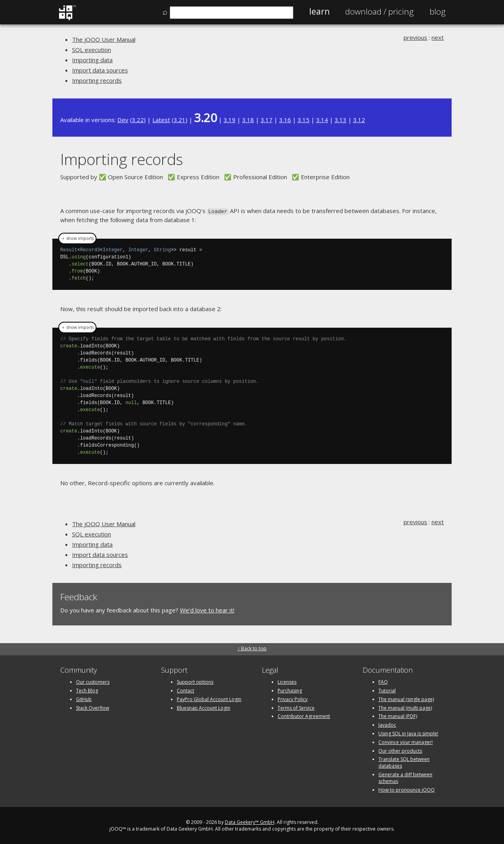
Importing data (92, 60)
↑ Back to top (252, 648)
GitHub (84, 698)
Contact (185, 690)
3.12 (359, 120)
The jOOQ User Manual (104, 39)
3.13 (341, 120)
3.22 (138, 120)
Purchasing (290, 690)
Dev (123, 120)
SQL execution (92, 50)
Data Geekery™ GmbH (250, 821)
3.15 (304, 120)
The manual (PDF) (398, 715)
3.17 (267, 120)
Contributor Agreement (304, 715)
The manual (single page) (406, 698)
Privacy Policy (293, 698)
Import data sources (100, 70)
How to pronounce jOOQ (407, 789)
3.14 (322, 120)
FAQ (383, 681)
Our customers (93, 681)
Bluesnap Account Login (204, 707)
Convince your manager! (406, 741)
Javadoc (387, 724)
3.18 (248, 120)
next (438, 37)
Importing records (97, 80)
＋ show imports (77, 238)
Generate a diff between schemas (405, 777)
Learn (319, 11)
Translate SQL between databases (404, 762)
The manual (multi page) (405, 707)
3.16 (285, 120)
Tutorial (387, 690)
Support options (195, 681)
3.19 (230, 120)
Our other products (400, 750)
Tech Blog (87, 690)
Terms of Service (296, 707)
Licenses (287, 681)
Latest (161, 120)
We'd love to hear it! (207, 610)
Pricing (380, 11)
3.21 (180, 120)
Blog (438, 11)
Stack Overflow (93, 707)
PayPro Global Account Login (209, 698)
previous (415, 37)
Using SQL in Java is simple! (408, 733)
